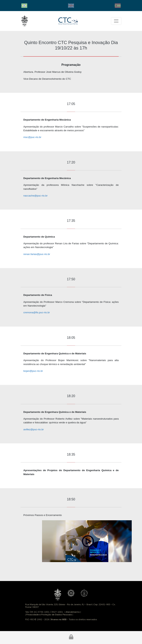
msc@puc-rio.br (32, 137)
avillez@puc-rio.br (34, 429)
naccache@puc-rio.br (35, 196)
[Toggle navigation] (116, 21)
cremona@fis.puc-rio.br (37, 312)
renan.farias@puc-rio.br (37, 254)
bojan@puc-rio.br (33, 371)
